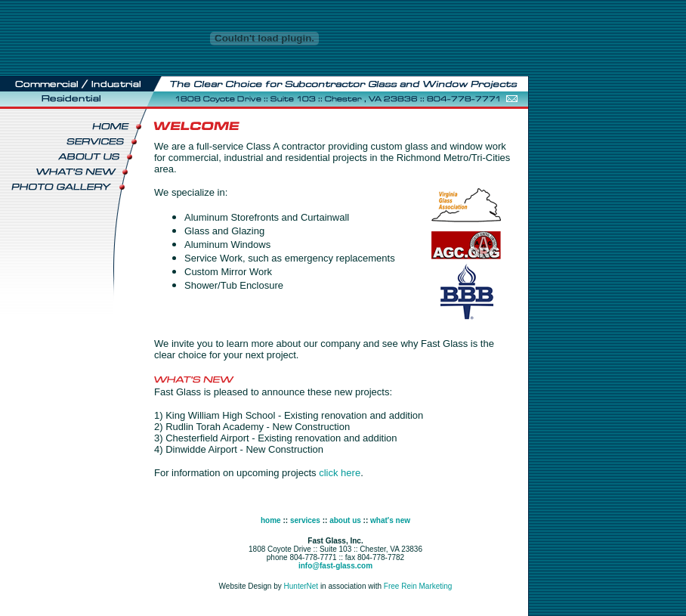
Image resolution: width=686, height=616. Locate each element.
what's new (390, 520)
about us (345, 520)
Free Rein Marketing (418, 586)
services (305, 520)
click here (340, 473)
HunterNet (301, 586)
